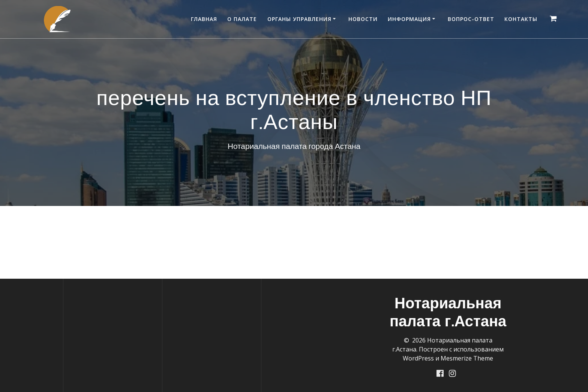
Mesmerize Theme (467, 358)
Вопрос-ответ (471, 19)
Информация (409, 19)
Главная (204, 19)
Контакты (521, 19)
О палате (242, 19)
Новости (363, 19)
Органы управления (299, 19)
